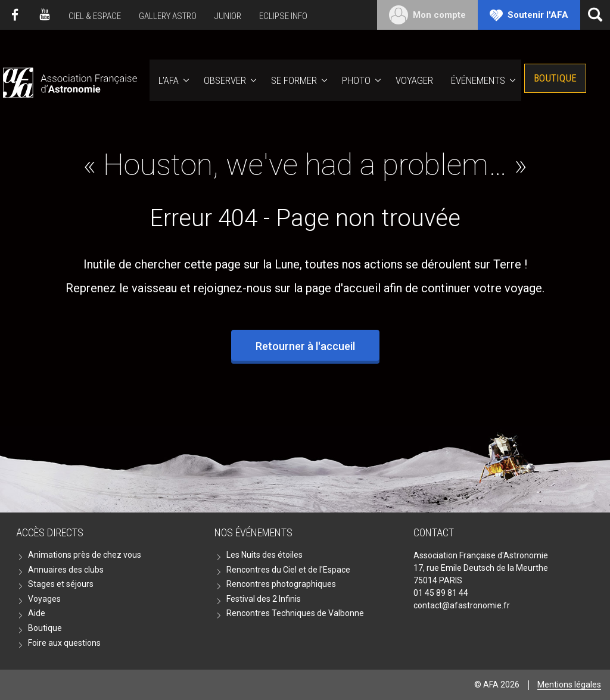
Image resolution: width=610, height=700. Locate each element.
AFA (69, 81)
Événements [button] (478, 80)
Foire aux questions (64, 643)
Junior (228, 16)
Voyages (44, 599)
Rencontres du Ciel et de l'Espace (288, 570)
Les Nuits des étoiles (264, 555)
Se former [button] (294, 80)
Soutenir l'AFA (538, 15)
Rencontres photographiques (281, 584)
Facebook (15, 15)
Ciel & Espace (95, 16)
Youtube (45, 15)
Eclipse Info (283, 16)
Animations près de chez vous (85, 555)
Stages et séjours (61, 584)
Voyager (414, 80)
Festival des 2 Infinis (264, 599)
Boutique (555, 78)
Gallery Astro (168, 16)
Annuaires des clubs (66, 570)
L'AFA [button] (169, 80)
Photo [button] (356, 80)
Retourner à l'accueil (305, 346)
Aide (37, 613)
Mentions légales (569, 685)
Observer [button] (225, 80)
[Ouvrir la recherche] (595, 15)
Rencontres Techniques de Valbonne (295, 613)
